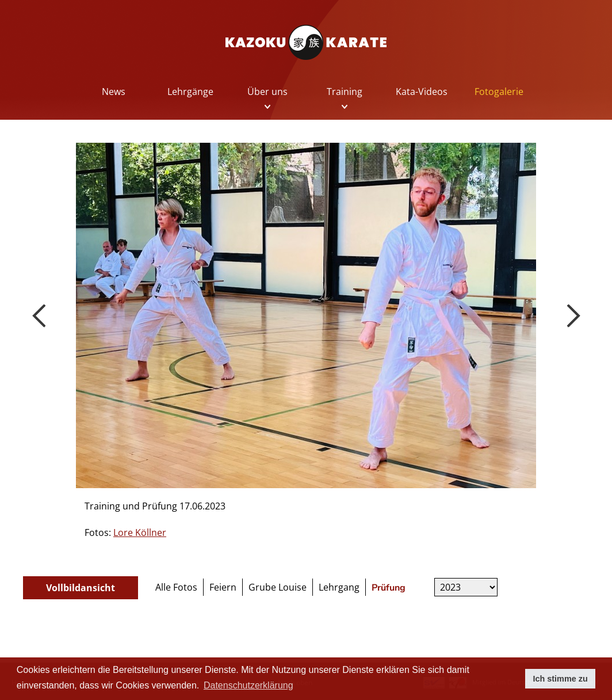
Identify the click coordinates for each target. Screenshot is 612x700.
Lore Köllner (140, 532)
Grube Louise (278, 587)
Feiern (223, 587)
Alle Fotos (176, 587)
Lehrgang (339, 587)
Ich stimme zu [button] (561, 679)
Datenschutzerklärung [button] (248, 685)
